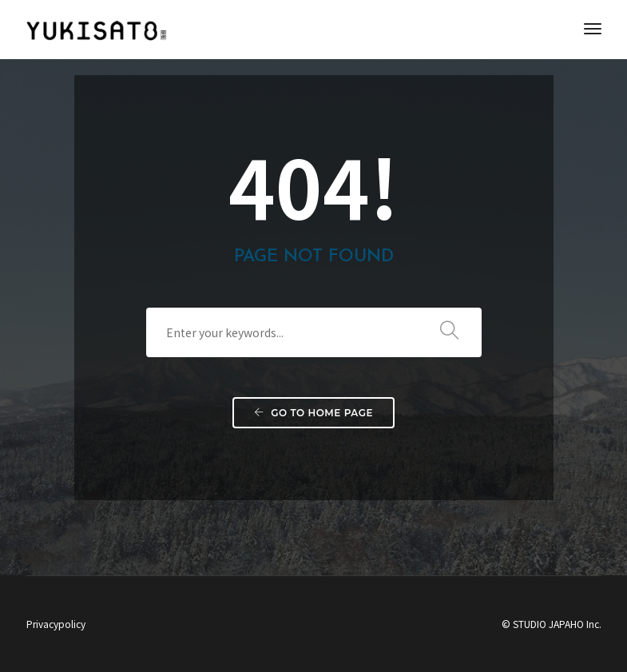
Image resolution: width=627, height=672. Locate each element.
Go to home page (313, 413)
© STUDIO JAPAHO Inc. (552, 624)
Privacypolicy (56, 624)
